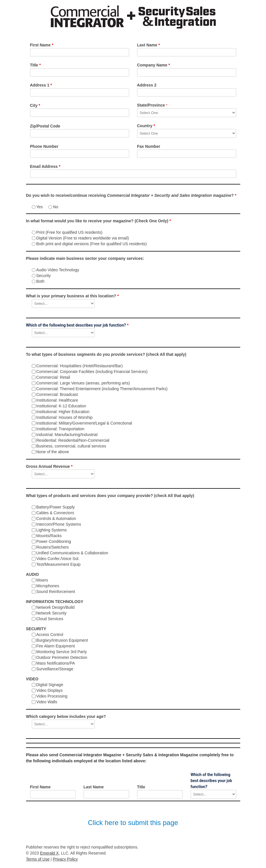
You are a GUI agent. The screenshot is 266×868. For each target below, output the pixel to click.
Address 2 (147, 85)
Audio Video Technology (58, 270)
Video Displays (50, 690)
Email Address (45, 166)
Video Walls (47, 702)
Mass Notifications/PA (56, 663)
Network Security (52, 613)
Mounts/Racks (49, 536)
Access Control (50, 635)
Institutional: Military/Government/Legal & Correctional (84, 423)
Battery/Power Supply (56, 507)
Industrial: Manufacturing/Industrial (67, 435)
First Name (42, 45)
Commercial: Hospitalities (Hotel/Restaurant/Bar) (80, 366)
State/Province (152, 105)
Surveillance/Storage (55, 669)
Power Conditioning (54, 541)
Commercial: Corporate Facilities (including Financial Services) (92, 372)
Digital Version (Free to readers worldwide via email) (83, 238)
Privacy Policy (65, 859)
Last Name (149, 45)
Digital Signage (50, 685)
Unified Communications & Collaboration (72, 553)
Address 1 (41, 85)
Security (44, 276)
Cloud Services (50, 619)
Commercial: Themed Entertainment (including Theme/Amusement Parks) (102, 389)
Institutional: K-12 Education (61, 406)
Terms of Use (38, 859)
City (35, 105)
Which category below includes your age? (66, 716)
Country (146, 126)
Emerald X (49, 853)
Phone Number (44, 146)
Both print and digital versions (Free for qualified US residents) (92, 244)
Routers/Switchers (53, 547)
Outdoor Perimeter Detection (62, 657)
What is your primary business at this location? (72, 296)
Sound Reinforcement (56, 592)
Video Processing (52, 696)
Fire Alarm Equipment (56, 646)
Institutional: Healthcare (57, 400)
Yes (40, 207)
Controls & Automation (56, 519)
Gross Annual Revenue (49, 466)
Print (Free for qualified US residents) (69, 232)
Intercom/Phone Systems (59, 524)
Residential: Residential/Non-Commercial (73, 440)
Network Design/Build (56, 607)
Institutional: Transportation (60, 429)
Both (41, 281)
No (56, 207)
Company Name (154, 65)
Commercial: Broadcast (57, 394)
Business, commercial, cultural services (71, 446)
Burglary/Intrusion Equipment (62, 640)
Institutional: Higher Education (63, 412)
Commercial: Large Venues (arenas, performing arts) (83, 383)
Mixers (42, 580)
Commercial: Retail (53, 377)
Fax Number (149, 146)
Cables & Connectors (55, 513)
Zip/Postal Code (45, 126)
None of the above (53, 452)
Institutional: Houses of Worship (65, 417)
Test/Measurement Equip (59, 564)
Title (36, 65)
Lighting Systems (52, 530)
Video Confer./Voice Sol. (58, 559)
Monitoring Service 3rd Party (62, 652)
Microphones (48, 586)
